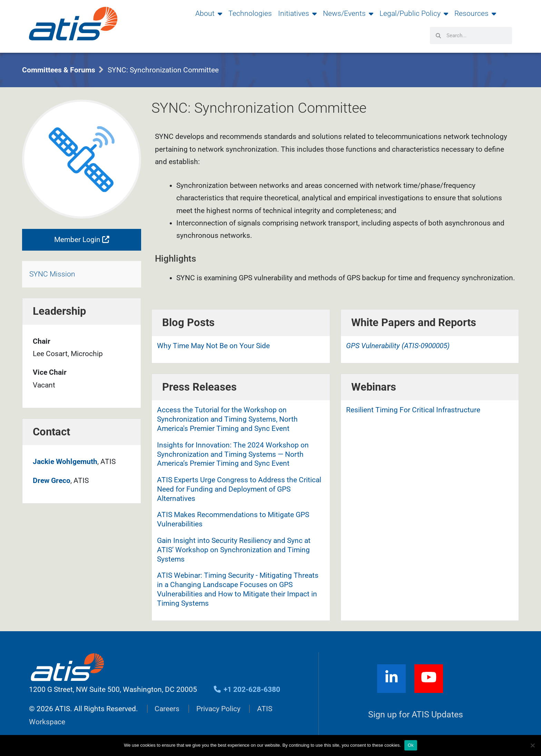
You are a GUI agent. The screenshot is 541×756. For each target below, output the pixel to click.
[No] (532, 745)
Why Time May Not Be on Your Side (213, 346)
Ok (411, 745)
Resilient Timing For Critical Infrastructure (413, 410)
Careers (167, 709)
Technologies (250, 13)
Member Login (82, 240)
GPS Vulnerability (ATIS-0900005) (398, 346)
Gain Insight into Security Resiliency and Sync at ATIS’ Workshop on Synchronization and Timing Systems (234, 550)
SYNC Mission (52, 274)
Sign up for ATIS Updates (416, 714)
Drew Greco (52, 481)
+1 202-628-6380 (247, 689)
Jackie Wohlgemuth (65, 462)
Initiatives (297, 13)
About (209, 13)
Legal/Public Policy (414, 13)
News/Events (348, 13)
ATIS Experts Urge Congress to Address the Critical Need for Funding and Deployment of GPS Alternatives (239, 489)
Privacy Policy (218, 709)
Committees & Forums (59, 70)
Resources (475, 13)
